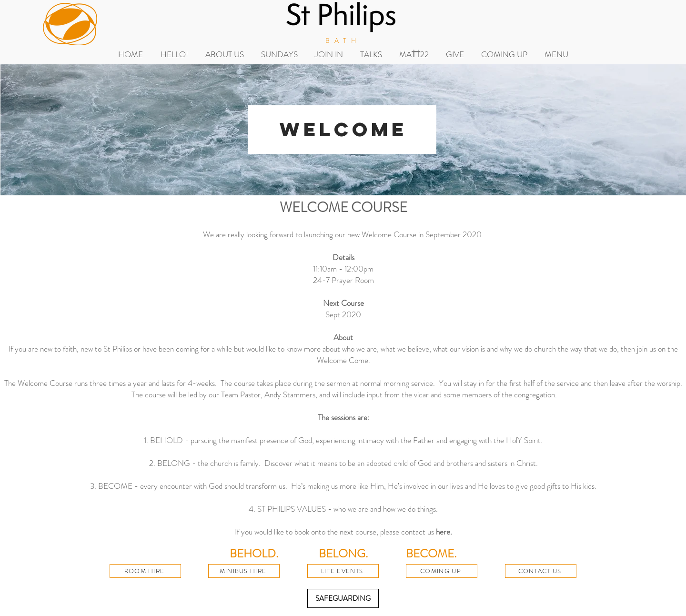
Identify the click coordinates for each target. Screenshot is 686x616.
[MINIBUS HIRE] (244, 571)
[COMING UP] (442, 571)
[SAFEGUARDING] (343, 598)
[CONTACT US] (541, 571)
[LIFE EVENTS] (343, 571)
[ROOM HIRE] (145, 571)
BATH (343, 40)
